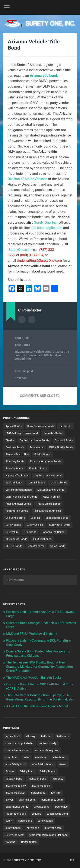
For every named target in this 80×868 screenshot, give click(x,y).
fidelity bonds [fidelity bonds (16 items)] (48, 771)
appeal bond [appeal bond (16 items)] (13, 736)
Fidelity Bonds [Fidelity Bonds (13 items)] (42, 455)
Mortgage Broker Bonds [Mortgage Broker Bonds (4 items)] (51, 490)
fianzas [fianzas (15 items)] (10, 771)
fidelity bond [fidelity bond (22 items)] (27, 771)
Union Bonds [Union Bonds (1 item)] (58, 546)
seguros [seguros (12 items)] (36, 814)
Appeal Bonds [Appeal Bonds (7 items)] (14, 426)
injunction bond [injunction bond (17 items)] (37, 779)
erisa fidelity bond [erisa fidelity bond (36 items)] (16, 764)
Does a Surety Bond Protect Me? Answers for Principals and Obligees (38, 653)
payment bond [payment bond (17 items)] (27, 800)
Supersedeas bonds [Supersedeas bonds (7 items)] (57, 518)
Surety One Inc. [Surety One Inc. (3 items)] (35, 525)
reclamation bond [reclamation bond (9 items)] (16, 814)
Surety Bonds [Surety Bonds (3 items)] (13, 525)
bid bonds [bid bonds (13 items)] (63, 736)
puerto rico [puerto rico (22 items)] (61, 807)
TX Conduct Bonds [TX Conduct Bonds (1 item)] (16, 539)
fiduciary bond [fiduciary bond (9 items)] (14, 779)
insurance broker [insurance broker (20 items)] (15, 793)
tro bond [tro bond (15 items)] (10, 842)
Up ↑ (73, 860)
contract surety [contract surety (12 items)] (48, 743)
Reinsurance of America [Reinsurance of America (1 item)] (47, 511)
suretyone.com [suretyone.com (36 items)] (53, 828)
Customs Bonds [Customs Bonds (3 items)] (15, 447)
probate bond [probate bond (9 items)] (42, 807)
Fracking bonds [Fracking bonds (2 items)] (15, 469)
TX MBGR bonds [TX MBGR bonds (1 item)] (42, 539)
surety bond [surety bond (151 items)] (25, 821)
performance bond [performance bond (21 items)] (52, 800)
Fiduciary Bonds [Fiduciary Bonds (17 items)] (15, 462)
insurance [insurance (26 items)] (57, 779)
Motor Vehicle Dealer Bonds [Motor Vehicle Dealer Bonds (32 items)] (21, 497)
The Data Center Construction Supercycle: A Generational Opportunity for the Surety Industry (40, 697)
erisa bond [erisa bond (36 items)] (41, 757)
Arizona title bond (43, 76)
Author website (32, 320)
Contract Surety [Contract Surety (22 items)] (64, 440)
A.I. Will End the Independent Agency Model (37, 706)
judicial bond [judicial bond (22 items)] (38, 793)
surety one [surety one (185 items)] (33, 828)
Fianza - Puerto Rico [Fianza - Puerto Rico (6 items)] (17, 455)
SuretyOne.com (20, 250)
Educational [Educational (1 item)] (37, 447)
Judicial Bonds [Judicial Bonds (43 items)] (14, 483)
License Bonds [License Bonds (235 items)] (59, 483)
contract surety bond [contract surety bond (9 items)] (17, 750)
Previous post (24, 371)
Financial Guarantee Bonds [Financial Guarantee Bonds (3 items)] (45, 462)
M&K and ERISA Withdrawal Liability (32, 634)
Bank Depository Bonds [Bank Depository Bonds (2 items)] (41, 426)
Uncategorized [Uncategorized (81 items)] (36, 546)
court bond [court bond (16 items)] (12, 757)
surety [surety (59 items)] (9, 821)
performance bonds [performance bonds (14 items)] (17, 807)
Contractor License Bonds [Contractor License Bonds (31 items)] (34, 440)
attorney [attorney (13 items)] (31, 736)
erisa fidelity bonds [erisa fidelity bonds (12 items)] (43, 764)
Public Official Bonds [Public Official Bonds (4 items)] (49, 504)
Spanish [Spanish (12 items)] (35, 518)
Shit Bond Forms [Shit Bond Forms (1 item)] (15, 518)
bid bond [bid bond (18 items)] (46, 736)
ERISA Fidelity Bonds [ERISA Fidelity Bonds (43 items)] (61, 447)
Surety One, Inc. (46, 222)
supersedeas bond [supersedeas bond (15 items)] (57, 814)
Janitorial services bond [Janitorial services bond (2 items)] (48, 476)
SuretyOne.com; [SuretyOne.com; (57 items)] (15, 835)
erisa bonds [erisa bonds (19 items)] (60, 757)
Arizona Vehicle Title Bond (34, 45)
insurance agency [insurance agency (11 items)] (16, 786)
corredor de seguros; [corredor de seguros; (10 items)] (47, 750)
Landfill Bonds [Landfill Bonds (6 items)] (37, 483)
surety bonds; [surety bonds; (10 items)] (13, 828)
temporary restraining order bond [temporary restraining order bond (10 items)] (49, 835)
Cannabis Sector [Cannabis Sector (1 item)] (53, 433)
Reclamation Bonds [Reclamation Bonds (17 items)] (17, 511)
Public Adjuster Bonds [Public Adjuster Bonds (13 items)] (18, 504)
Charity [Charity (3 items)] (10, 440)
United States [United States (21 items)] (29, 842)
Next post (21, 378)
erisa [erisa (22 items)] (27, 757)
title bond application (46, 228)
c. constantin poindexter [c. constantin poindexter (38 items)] (19, 743)
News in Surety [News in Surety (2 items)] (51, 497)
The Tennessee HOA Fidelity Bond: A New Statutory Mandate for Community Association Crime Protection (39, 667)
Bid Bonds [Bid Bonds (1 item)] (65, 426)
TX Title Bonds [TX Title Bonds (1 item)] (14, 546)
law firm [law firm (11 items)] (56, 793)
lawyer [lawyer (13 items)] (9, 800)
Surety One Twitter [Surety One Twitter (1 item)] (60, 525)
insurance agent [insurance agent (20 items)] (41, 786)
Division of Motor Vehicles (27, 179)
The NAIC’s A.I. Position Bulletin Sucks (34, 678)
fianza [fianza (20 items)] (63, 764)
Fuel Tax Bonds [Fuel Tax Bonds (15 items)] (38, 469)
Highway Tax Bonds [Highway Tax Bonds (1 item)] (17, 476)
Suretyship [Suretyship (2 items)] (12, 532)
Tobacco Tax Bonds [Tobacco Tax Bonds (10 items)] (53, 532)
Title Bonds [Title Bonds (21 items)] (30, 532)
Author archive (22, 320)
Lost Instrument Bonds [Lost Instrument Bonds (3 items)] (19, 490)
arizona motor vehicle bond (33, 352)
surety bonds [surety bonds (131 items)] (45, 821)
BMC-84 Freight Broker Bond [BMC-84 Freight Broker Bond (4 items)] (22, 433)
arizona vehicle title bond (40, 355)
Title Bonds (22, 345)
